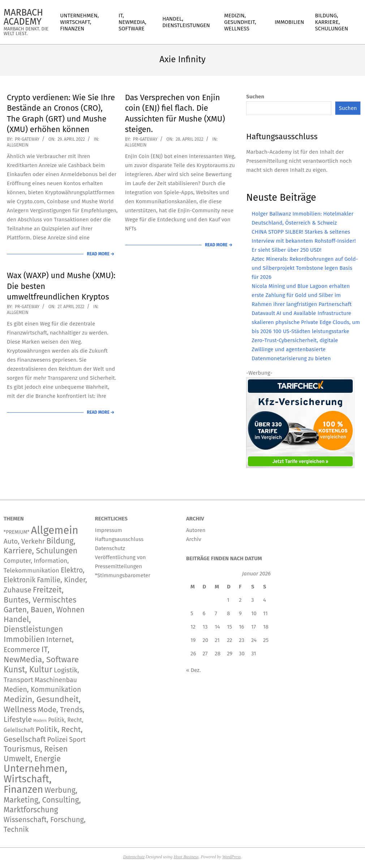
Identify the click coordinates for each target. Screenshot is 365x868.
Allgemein (18, 145)
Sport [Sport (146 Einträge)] (77, 740)
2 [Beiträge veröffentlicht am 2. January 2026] (240, 600)
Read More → (100, 254)
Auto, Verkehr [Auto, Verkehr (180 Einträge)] (24, 541)
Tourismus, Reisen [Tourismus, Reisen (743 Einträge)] (36, 749)
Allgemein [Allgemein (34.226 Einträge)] (54, 530)
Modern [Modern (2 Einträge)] (40, 721)
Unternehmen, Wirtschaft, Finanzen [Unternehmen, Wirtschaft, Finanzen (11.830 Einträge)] (35, 779)
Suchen (255, 97)
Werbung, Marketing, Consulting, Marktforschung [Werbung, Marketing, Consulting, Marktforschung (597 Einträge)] (42, 800)
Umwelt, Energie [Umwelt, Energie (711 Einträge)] (32, 759)
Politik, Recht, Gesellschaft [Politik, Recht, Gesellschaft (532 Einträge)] (43, 734)
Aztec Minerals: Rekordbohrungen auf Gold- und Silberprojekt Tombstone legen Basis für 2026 (305, 268)
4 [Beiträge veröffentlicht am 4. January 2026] (265, 600)
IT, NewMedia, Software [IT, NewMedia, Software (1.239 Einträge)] (41, 654)
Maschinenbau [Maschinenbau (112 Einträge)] (56, 680)
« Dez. (194, 670)
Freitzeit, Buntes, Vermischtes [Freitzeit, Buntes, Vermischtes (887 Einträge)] (40, 595)
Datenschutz (134, 857)
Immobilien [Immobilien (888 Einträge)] (24, 639)
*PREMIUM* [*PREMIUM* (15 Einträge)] (16, 532)
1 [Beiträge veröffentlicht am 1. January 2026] (228, 600)
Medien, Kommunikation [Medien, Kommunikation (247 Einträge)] (42, 690)
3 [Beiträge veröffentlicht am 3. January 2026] (253, 600)
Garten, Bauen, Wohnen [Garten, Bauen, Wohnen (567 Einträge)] (44, 610)
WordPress (231, 857)
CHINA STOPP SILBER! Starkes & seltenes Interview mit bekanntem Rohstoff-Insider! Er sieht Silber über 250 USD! (304, 241)
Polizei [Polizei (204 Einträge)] (58, 739)
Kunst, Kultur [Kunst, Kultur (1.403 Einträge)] (28, 670)
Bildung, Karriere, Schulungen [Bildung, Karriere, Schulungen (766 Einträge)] (40, 546)
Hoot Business (186, 857)
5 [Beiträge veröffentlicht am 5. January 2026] (192, 613)
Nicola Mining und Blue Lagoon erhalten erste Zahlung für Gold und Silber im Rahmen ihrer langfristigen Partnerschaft (302, 295)
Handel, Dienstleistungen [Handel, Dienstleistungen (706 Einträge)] (33, 624)
